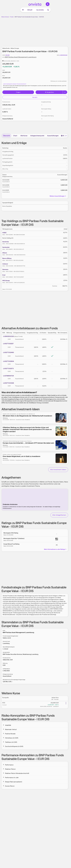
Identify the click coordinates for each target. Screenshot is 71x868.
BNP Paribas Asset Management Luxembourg (21, 57)
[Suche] (48, 10)
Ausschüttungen (53, 136)
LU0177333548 (8, 383)
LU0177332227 (8, 344)
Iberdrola (6, 242)
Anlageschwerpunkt (37, 136)
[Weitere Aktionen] (66, 703)
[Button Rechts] (65, 92)
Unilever (5, 264)
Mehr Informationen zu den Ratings (55, 549)
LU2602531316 (8, 336)
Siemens (5, 269)
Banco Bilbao (7, 258)
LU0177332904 (8, 361)
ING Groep (6, 281)
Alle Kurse (24, 136)
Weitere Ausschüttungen (58, 196)
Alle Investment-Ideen (58, 470)
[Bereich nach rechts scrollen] (66, 136)
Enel (4, 275)
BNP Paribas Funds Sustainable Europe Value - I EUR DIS (29, 17)
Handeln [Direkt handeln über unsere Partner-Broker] (35, 97)
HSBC (4, 233)
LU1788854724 (8, 376)
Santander (6, 247)
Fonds (12, 17)
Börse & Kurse (5, 17)
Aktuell (30, 10)
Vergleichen (49, 92)
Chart (15, 136)
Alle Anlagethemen (59, 515)
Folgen (18, 92)
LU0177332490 (8, 352)
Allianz (5, 253)
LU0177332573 (8, 369)
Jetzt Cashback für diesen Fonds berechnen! (15, 84)
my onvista (40, 10)
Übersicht (7, 136)
